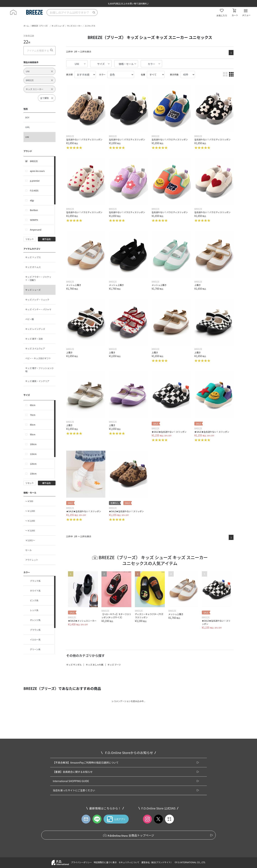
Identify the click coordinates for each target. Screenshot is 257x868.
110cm (33, 454)
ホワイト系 (33, 591)
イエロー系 (33, 640)
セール (28, 550)
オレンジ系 (33, 620)
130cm (33, 473)
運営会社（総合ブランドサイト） (157, 862)
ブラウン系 (33, 630)
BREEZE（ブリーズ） (40, 26)
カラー (151, 64)
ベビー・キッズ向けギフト (38, 358)
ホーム (26, 26)
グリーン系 (33, 649)
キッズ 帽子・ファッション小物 (39, 370)
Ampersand (36, 230)
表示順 (69, 74)
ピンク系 (32, 600)
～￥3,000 (30, 530)
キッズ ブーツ (114, 665)
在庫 (143, 74)
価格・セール (126, 64)
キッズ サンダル (74, 665)
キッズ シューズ (58, 26)
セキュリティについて (129, 862)
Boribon (34, 210)
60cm (33, 405)
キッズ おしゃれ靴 (95, 665)
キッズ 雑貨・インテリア (37, 381)
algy (32, 200)
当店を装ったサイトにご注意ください (74, 790)
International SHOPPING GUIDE (71, 781)
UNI (27, 137)
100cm (33, 444)
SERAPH (34, 220)
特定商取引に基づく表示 (105, 862)
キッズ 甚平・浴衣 (34, 339)
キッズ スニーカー (74, 26)
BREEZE (34, 161)
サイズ (101, 64)
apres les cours (37, 171)
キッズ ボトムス (33, 267)
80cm (33, 425)
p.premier (35, 181)
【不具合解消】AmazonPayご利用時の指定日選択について (86, 763)
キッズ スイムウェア (35, 348)
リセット (30, 239)
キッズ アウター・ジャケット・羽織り (38, 278)
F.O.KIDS (34, 190)
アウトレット (32, 560)
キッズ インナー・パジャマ (38, 309)
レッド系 (32, 610)
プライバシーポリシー (81, 862)
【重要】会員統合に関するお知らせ (73, 772)
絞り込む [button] (47, 239)
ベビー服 (30, 319)
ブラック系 (33, 581)
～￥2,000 (30, 521)
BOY (27, 117)
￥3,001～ (30, 540)
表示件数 (174, 74)
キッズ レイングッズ (35, 329)
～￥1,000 (30, 511)
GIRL (28, 127)
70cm (33, 415)
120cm (33, 464)
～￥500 (29, 501)
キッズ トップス (33, 257)
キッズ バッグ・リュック (37, 300)
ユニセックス (90, 26)
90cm (33, 434)
